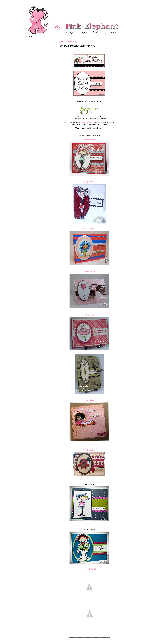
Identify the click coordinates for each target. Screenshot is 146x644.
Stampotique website (87, 122)
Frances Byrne (89, 140)
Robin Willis (89, 182)
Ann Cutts (89, 315)
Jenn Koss (89, 400)
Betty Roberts (89, 569)
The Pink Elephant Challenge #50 (77, 46)
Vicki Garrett (89, 229)
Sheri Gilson (89, 272)
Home (31, 37)
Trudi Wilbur (89, 450)
